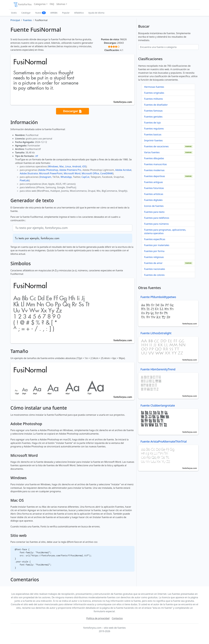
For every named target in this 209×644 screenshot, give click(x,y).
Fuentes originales (154, 93)
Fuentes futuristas (154, 188)
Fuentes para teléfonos (157, 218)
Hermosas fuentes (154, 87)
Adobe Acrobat (123, 170)
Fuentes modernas (154, 170)
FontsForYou (22, 5)
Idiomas (61, 4)
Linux (68, 166)
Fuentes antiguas (153, 182)
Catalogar (26, 13)
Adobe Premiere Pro (70, 170)
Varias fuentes (152, 152)
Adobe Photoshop (48, 170)
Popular (66, 13)
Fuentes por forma (154, 251)
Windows (53, 166)
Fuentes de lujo (152, 123)
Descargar (73, 111)
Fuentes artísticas (154, 194)
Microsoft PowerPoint (51, 173)
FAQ (52, 4)
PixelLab (24, 180)
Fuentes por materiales (157, 245)
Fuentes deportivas (155, 176)
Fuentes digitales (153, 200)
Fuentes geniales (153, 117)
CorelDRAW (106, 173)
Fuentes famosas (153, 111)
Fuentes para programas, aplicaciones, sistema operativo (165, 232)
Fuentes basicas (153, 134)
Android (77, 166)
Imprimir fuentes (153, 140)
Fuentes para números (156, 224)
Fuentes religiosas (154, 257)
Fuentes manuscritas (155, 164)
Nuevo (40, 13)
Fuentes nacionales (155, 269)
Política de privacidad (98, 618)
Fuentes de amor (153, 263)
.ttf (36, 156)
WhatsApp (66, 177)
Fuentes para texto (154, 212)
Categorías (40, 4)
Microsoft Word (72, 173)
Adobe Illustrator (29, 173)
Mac (62, 166)
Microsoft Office (90, 173)
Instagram (46, 177)
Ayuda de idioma (96, 13)
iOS (84, 166)
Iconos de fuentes (154, 206)
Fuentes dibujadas (154, 158)
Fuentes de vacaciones (156, 146)
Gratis (14, 13)
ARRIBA (54, 13)
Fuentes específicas (155, 239)
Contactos (117, 618)
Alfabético (79, 13)
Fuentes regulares (154, 129)
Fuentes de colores (154, 275)
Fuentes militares (153, 99)
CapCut (85, 177)
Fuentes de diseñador (156, 105)
